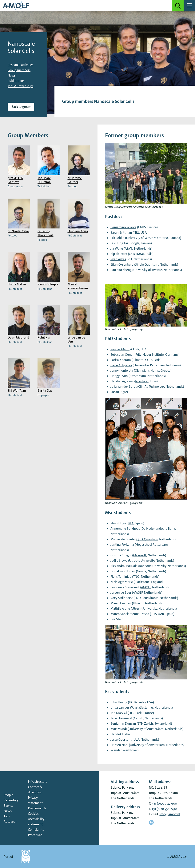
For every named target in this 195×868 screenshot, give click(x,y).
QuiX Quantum (147, 539)
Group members (19, 70)
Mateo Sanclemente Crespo (130, 614)
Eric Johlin (117, 238)
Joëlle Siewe (119, 561)
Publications (16, 81)
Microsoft (140, 555)
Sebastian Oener (122, 355)
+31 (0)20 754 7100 (164, 803)
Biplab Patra (119, 254)
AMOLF (146, 587)
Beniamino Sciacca (123, 227)
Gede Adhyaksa (121, 365)
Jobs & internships (20, 86)
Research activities (20, 65)
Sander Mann (120, 349)
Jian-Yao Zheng (121, 270)
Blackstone (142, 582)
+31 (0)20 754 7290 (164, 809)
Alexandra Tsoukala (124, 566)
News (12, 75)
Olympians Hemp (147, 371)
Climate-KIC (141, 360)
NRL (136, 232)
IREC (131, 523)
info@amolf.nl (170, 814)
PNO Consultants (146, 598)
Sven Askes (118, 259)
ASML (129, 248)
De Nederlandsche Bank (158, 529)
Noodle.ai (142, 381)
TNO (136, 577)
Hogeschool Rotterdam (152, 545)
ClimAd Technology (151, 386)
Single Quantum (147, 264)
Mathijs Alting (120, 608)
